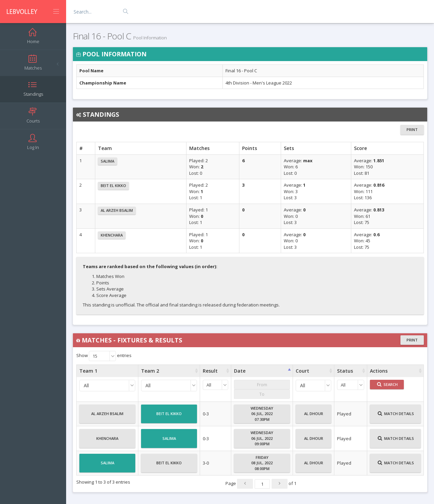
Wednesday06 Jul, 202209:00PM (262, 438)
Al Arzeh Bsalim (117, 210)
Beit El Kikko (113, 185)
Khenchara (112, 235)
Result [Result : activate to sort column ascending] (210, 371)
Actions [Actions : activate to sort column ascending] (379, 371)
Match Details (396, 416)
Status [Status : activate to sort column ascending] (345, 371)
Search (387, 384)
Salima (107, 161)
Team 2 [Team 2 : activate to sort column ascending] (150, 371)
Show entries (104, 356)
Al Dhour (314, 416)
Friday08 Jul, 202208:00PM (262, 463)
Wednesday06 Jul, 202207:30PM (262, 414)
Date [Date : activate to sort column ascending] (240, 371)
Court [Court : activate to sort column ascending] (302, 371)
